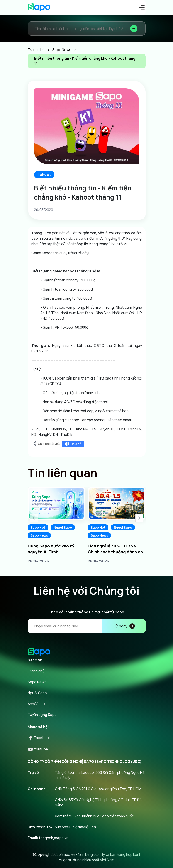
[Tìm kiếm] (134, 28)
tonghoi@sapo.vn (54, 838)
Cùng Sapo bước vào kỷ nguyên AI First (51, 549)
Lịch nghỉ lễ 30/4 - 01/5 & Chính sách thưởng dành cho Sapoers (117, 549)
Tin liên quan (62, 473)
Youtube (38, 749)
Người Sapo (63, 527)
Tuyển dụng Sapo (42, 715)
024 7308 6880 (58, 827)
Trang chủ (36, 671)
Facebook (39, 738)
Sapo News (39, 535)
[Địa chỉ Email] (87, 626)
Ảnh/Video (36, 704)
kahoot (44, 175)
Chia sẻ (73, 444)
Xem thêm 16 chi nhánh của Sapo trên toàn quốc (94, 816)
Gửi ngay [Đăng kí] (124, 626)
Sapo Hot (38, 527)
